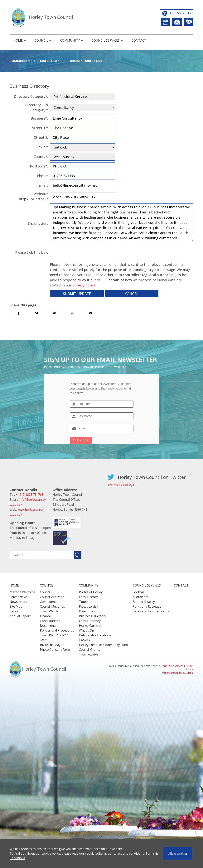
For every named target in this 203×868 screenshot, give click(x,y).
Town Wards (49, 611)
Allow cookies (178, 853)
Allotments (140, 597)
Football (139, 592)
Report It (166, 22)
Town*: (42, 147)
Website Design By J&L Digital (178, 673)
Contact (139, 40)
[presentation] (79, 253)
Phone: (42, 176)
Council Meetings (52, 606)
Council (45, 592)
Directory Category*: (31, 96)
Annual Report (20, 616)
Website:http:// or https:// (33, 196)
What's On (86, 630)
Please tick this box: (32, 252)
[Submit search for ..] (78, 555)
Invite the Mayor (52, 645)
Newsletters (18, 602)
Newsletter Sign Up (177, 22)
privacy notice (84, 285)
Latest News (19, 597)
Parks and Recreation (148, 606)
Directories (50, 61)
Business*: (39, 118)
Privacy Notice (190, 668)
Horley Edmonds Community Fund (103, 645)
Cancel (132, 294)
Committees (49, 602)
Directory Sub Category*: (37, 107)
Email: (43, 185)
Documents (48, 626)
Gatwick (85, 640)
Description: (38, 223)
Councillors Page (52, 597)
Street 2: (41, 137)
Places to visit (89, 606)
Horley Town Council (51, 17)
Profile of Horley (91, 592)
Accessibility (181, 13)
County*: (41, 157)
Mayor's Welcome (22, 592)
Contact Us (189, 22)
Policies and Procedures (57, 630)
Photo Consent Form (55, 650)
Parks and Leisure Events (151, 611)
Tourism (85, 602)
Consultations (50, 621)
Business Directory (86, 61)
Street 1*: (40, 128)
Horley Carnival (90, 626)
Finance (45, 616)
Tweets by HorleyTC (122, 485)
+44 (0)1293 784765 (29, 495)
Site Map (16, 606)
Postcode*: (39, 166)
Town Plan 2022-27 (54, 635)
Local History (88, 597)
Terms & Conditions (172, 666)
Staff (43, 640)
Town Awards (89, 654)
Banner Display (144, 602)
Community (20, 61)
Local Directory (90, 621)
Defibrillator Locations (95, 635)
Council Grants (89, 650)
